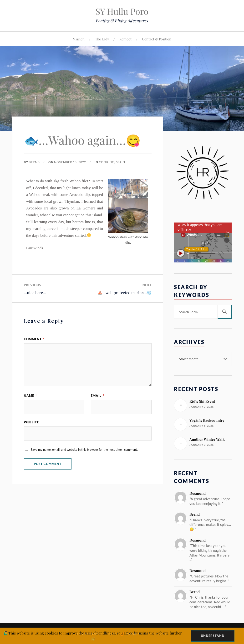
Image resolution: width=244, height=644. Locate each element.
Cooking (107, 162)
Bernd (34, 162)
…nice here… (35, 293)
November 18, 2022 (70, 162)
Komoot (125, 39)
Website (31, 422)
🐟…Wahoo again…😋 (82, 140)
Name (30, 396)
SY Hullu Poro (122, 11)
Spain (121, 162)
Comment (34, 339)
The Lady (102, 39)
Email (98, 396)
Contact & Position (157, 39)
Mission (79, 39)
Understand (213, 636)
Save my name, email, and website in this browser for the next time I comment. (84, 450)
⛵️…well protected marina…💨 (125, 293)
